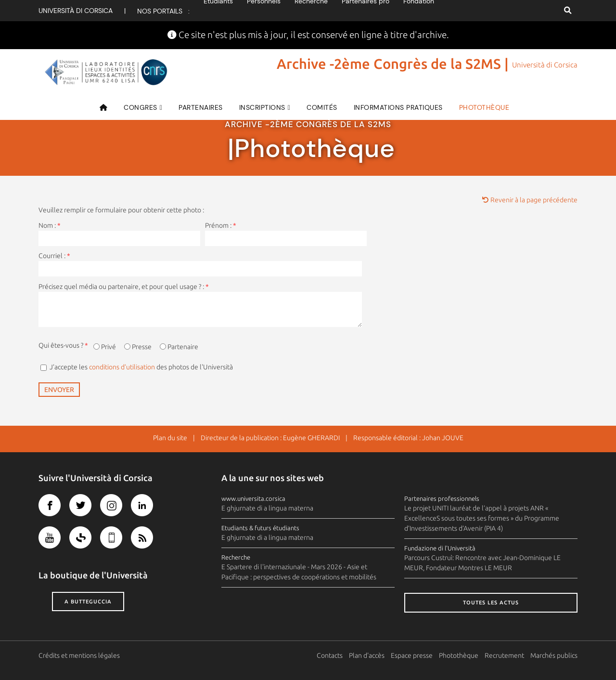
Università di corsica (76, 11)
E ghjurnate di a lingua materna (267, 508)
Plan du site (170, 438)
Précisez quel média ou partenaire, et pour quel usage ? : (124, 287)
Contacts (330, 655)
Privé (109, 347)
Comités (322, 107)
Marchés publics (554, 655)
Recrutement (504, 655)
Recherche (311, 11)
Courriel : (54, 256)
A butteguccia (88, 602)
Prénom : (221, 225)
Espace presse (412, 655)
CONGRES (141, 107)
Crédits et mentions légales (79, 655)
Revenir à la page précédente (530, 200)
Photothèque (484, 107)
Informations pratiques (398, 107)
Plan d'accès (367, 655)
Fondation (419, 11)
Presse (142, 347)
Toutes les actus (491, 602)
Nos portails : (163, 11)
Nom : (50, 225)
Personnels (264, 11)
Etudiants (218, 11)
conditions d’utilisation (122, 367)
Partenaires (201, 107)
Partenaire (183, 347)
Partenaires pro (366, 11)
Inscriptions (262, 107)
